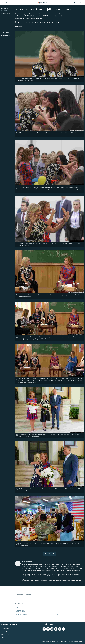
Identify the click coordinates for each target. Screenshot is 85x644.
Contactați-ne (5, 628)
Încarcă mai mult (50, 554)
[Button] (5, 33)
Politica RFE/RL (5, 635)
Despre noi (4, 631)
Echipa (3, 638)
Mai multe (19, 26)
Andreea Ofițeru (6, 13)
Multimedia (5, 8)
